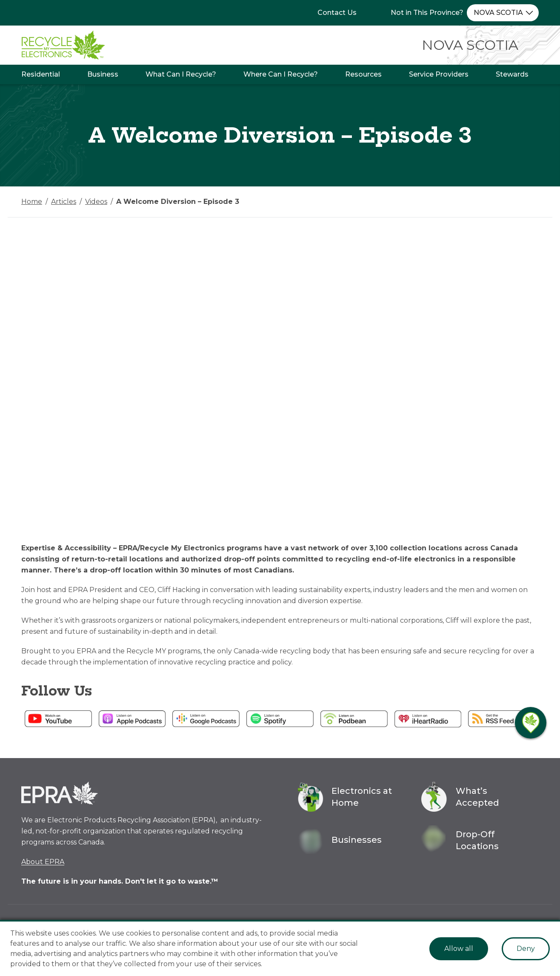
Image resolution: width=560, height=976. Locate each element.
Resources (363, 74)
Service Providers (439, 74)
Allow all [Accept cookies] (459, 949)
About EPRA (43, 862)
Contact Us (337, 13)
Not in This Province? (427, 13)
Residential (41, 74)
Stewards (512, 74)
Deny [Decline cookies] (526, 949)
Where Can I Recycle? (281, 74)
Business (103, 74)
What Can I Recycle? (181, 74)
